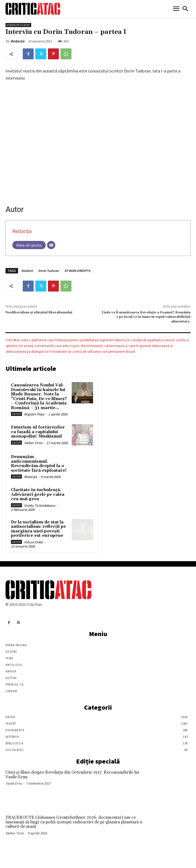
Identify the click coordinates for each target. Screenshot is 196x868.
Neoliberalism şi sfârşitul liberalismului (39, 312)
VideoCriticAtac (18, 25)
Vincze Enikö (33, 542)
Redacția (18, 41)
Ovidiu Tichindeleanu (40, 506)
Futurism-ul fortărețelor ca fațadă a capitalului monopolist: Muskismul (38, 432)
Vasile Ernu (14, 783)
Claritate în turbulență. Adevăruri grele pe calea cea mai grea (38, 494)
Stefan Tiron (33, 443)
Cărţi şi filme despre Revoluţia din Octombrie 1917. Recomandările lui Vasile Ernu (72, 775)
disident (27, 271)
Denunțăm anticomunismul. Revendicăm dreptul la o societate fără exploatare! (39, 464)
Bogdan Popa (34, 414)
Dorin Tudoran (49, 271)
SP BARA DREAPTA (77, 271)
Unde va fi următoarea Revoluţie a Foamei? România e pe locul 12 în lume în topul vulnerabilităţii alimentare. (146, 317)
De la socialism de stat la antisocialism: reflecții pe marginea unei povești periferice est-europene (38, 529)
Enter (16, 414)
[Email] (51, 245)
